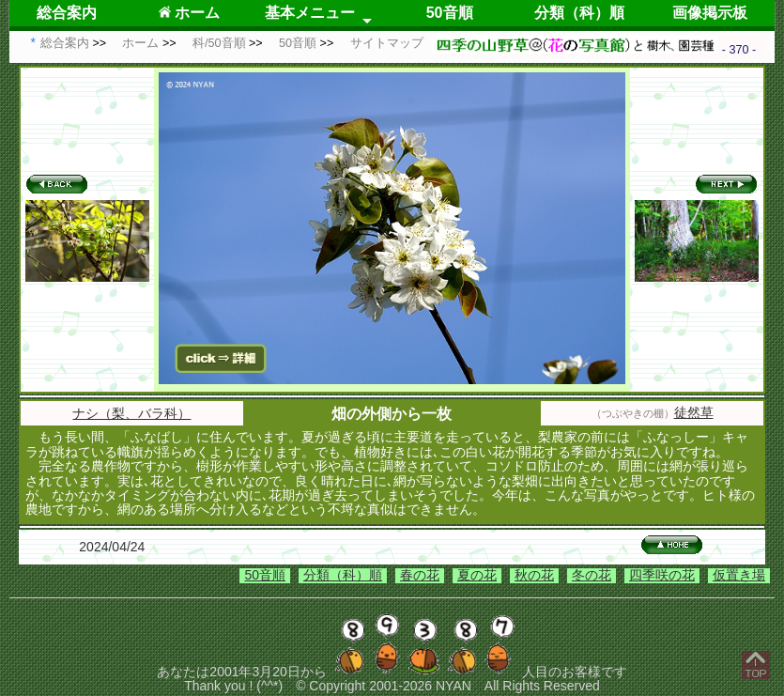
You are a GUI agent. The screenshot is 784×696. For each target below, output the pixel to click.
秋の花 (534, 575)
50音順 (450, 13)
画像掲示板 (710, 13)
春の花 (420, 575)
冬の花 (592, 575)
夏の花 (477, 575)
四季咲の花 (662, 575)
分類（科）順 (579, 13)
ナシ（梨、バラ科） (131, 413)
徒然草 (694, 412)
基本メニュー (310, 13)
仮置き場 (739, 575)
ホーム (189, 13)
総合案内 (67, 13)
